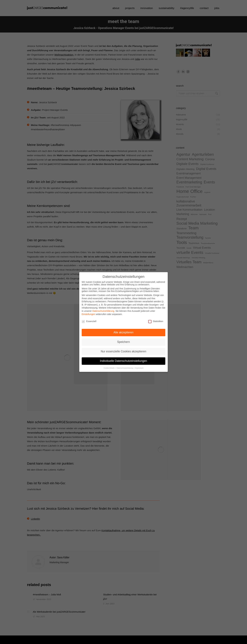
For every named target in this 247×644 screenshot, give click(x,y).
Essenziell (89, 314)
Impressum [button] (139, 360)
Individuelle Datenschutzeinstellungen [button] (124, 353)
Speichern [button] (124, 334)
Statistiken (156, 314)
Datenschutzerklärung (103, 303)
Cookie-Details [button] (109, 360)
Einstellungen (88, 307)
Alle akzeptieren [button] (124, 325)
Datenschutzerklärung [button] (125, 360)
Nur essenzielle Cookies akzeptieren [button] (123, 344)
